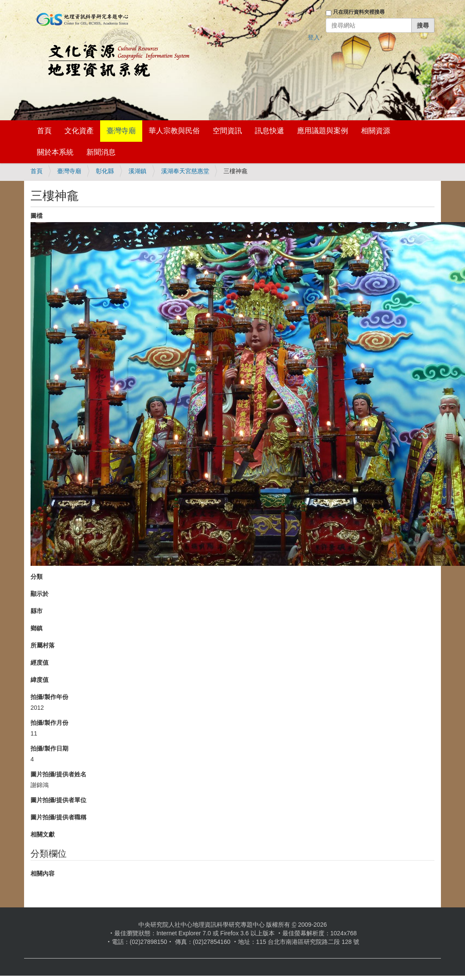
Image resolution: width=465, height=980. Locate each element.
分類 (37, 577)
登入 (314, 37)
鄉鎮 (37, 628)
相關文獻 (43, 834)
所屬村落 (43, 645)
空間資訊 (227, 131)
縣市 (37, 611)
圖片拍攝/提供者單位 (58, 800)
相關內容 (43, 873)
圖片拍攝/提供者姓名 (58, 774)
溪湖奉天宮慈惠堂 (185, 171)
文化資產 (79, 131)
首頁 (44, 131)
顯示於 (40, 594)
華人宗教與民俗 (174, 131)
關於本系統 (55, 152)
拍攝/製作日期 (49, 748)
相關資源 (376, 131)
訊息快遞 (269, 131)
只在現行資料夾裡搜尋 (359, 12)
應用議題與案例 (323, 131)
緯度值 (40, 680)
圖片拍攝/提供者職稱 (58, 817)
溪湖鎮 (138, 171)
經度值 (40, 662)
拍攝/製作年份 (49, 697)
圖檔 (37, 216)
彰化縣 (105, 171)
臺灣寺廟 (121, 131)
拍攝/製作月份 (49, 723)
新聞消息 (101, 152)
